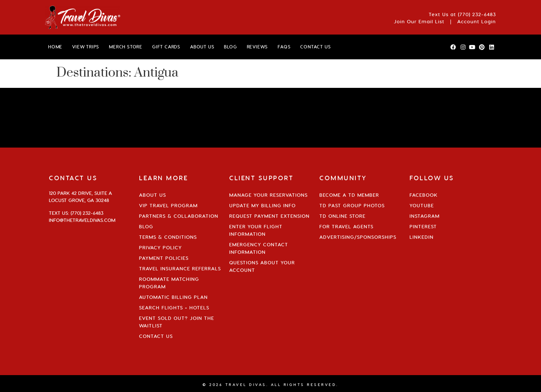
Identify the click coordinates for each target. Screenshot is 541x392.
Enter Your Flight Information (256, 230)
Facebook (424, 195)
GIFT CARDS (166, 47)
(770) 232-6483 (477, 14)
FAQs (284, 47)
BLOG (230, 47)
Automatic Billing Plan (173, 297)
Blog (146, 226)
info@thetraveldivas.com (82, 220)
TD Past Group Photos (352, 205)
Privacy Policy (160, 247)
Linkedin (422, 237)
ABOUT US (202, 47)
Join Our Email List (419, 21)
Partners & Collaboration (179, 216)
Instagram (425, 216)
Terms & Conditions (168, 237)
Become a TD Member (349, 195)
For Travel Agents (346, 226)
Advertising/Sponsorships (358, 237)
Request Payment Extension (269, 216)
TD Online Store (342, 216)
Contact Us (156, 336)
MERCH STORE (126, 47)
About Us (153, 195)
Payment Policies (164, 258)
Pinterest (423, 226)
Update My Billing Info (262, 205)
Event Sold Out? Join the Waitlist (177, 322)
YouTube (422, 205)
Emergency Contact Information (259, 248)
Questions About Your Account (262, 266)
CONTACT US (315, 47)
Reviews (258, 47)
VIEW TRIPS (86, 47)
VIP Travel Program (168, 205)
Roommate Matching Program (169, 283)
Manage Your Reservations (268, 195)
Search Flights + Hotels (174, 308)
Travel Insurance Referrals (180, 268)
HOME (55, 47)
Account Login (477, 21)
